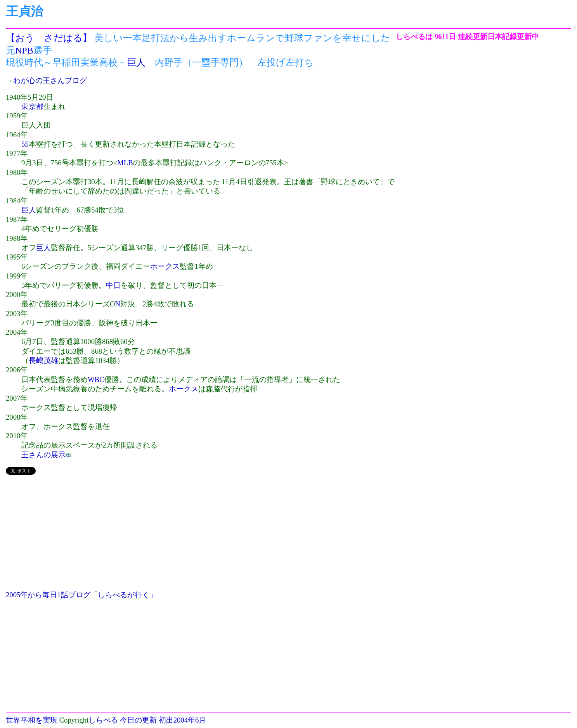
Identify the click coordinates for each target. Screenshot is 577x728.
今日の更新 (138, 720)
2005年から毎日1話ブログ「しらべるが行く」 (81, 595)
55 (25, 144)
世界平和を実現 (32, 720)
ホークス (165, 266)
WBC (96, 380)
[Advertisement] (201, 536)
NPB (24, 50)
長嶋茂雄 (43, 361)
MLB (125, 163)
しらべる (103, 720)
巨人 (136, 62)
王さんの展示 (43, 455)
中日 (113, 285)
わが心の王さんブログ (50, 80)
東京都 (32, 106)
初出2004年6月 (183, 720)
